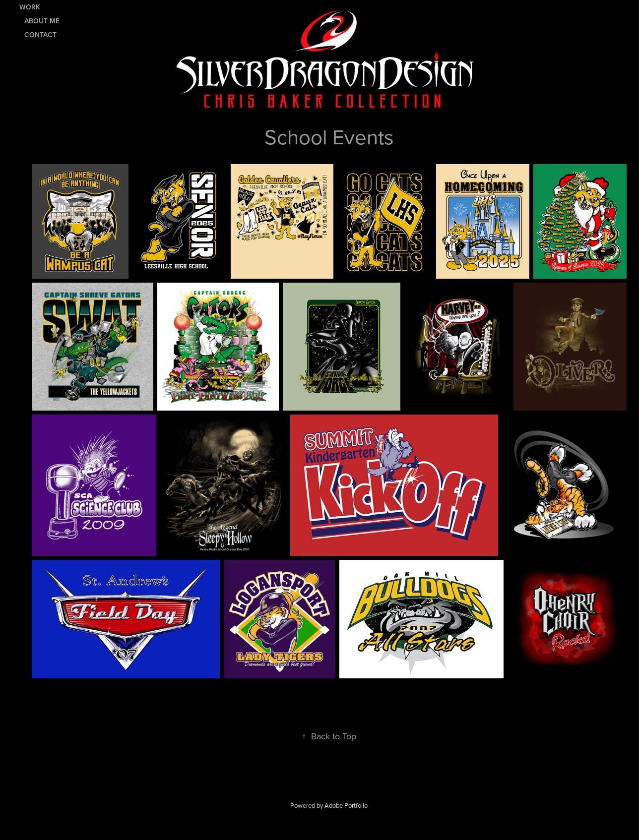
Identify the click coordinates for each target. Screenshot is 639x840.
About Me (42, 21)
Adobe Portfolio (346, 805)
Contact (40, 35)
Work (30, 7)
